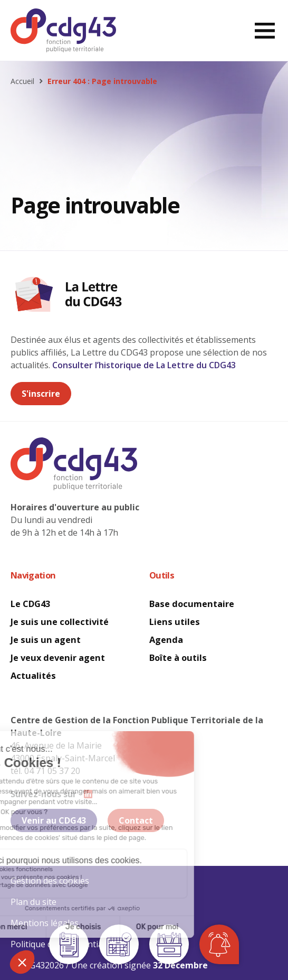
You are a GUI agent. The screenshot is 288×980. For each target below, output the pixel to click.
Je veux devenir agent (58, 658)
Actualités (33, 676)
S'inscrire (41, 394)
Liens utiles (175, 622)
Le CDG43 (30, 604)
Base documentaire (192, 604)
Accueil (22, 81)
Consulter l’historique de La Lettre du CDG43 (144, 365)
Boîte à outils (178, 658)
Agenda (166, 640)
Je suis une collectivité (60, 622)
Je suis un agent (46, 640)
